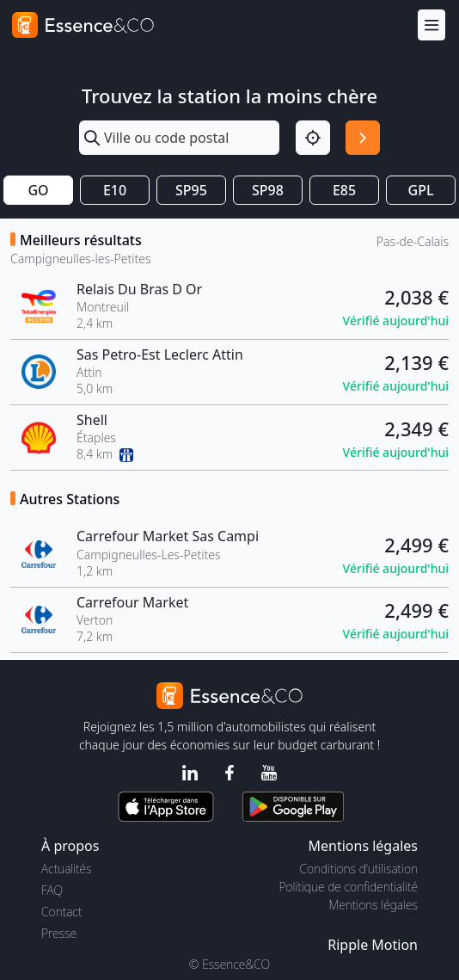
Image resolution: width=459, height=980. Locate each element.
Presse (59, 933)
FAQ (52, 890)
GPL (421, 190)
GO (38, 190)
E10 (115, 190)
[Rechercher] (363, 138)
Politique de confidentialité (349, 887)
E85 (344, 190)
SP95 (191, 190)
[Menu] (431, 25)
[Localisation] (313, 138)
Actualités (67, 869)
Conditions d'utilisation (358, 869)
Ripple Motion (373, 945)
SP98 (268, 190)
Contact (61, 912)
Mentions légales (373, 905)
